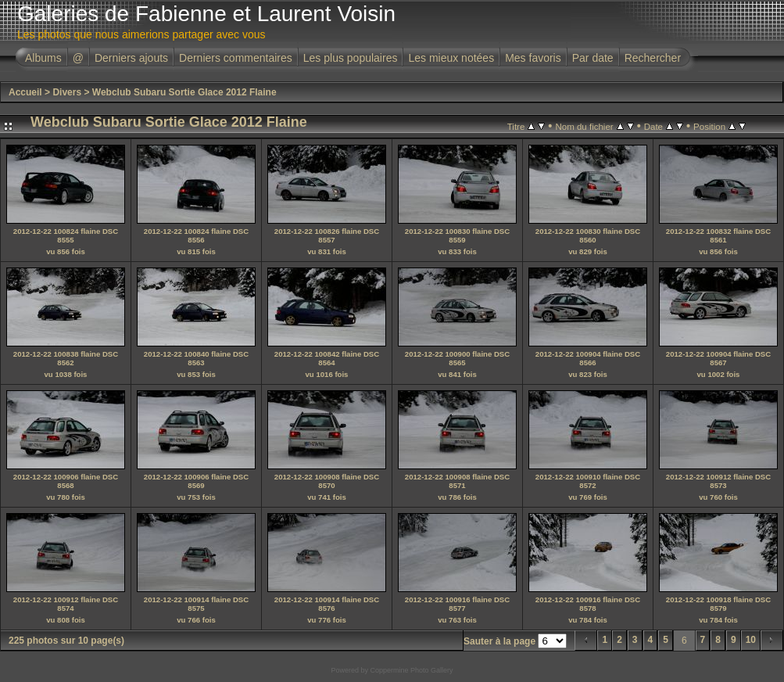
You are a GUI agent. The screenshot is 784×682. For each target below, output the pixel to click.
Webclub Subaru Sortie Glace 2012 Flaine (184, 92)
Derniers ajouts (131, 58)
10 (751, 640)
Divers (67, 92)
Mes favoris (533, 58)
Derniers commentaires (236, 58)
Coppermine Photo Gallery (411, 670)
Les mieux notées (451, 58)
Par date (593, 58)
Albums (43, 58)
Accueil (25, 92)
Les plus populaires (351, 58)
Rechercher (653, 58)
